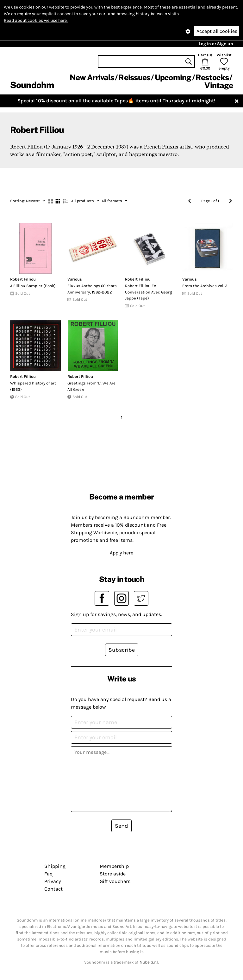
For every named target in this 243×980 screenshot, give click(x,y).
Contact (53, 889)
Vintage (219, 85)
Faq (48, 874)
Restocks (212, 77)
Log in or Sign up (216, 44)
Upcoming (173, 77)
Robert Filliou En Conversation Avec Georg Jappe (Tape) (148, 292)
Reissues (134, 77)
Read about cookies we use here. (36, 20)
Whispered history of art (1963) (33, 386)
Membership (114, 866)
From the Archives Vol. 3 (205, 286)
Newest (28, 201)
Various (75, 279)
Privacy (53, 881)
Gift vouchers (115, 881)
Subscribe (122, 650)
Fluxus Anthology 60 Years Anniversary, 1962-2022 (92, 289)
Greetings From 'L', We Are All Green (91, 386)
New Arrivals (92, 77)
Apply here (121, 553)
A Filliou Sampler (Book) (33, 286)
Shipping (55, 866)
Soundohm (32, 85)
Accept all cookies (217, 31)
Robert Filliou (23, 279)
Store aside (113, 874)
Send (121, 826)
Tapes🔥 (124, 101)
